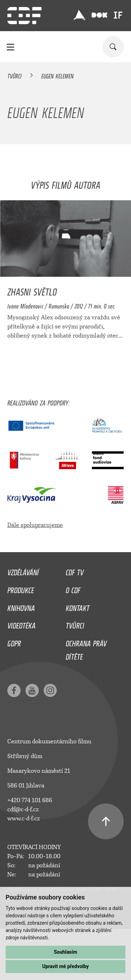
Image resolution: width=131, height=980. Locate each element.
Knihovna (21, 606)
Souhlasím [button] (65, 952)
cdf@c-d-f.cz (23, 809)
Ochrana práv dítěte (86, 648)
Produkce (21, 589)
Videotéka (21, 624)
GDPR (14, 642)
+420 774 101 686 (30, 800)
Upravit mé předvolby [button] (65, 966)
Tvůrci (14, 75)
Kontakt (78, 606)
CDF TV (75, 571)
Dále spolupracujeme (35, 525)
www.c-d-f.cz (24, 818)
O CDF (73, 589)
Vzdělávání (23, 571)
